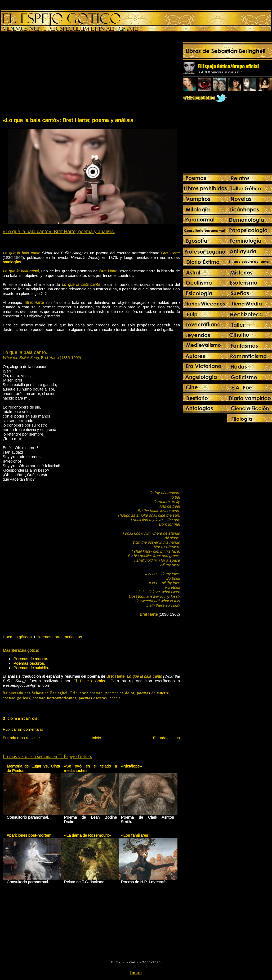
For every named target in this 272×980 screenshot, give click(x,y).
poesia (115, 698)
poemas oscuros (93, 698)
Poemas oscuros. (29, 663)
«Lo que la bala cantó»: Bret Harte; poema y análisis (68, 120)
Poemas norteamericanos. (60, 637)
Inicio (96, 738)
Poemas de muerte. (31, 659)
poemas (96, 693)
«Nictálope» (131, 766)
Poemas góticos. (18, 637)
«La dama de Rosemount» (87, 835)
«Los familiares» (136, 835)
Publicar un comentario (23, 729)
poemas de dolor (120, 693)
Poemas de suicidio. (31, 668)
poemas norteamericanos (54, 698)
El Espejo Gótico (90, 681)
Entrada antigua (166, 738)
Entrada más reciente (21, 738)
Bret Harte (170, 253)
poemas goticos (16, 698)
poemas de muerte (153, 693)
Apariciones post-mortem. (30, 835)
